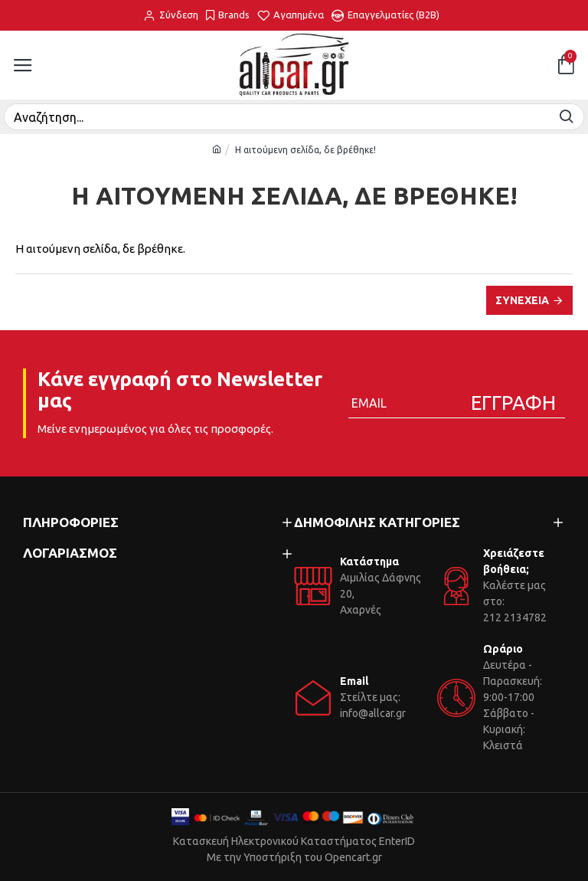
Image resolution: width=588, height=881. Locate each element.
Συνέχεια (522, 300)
